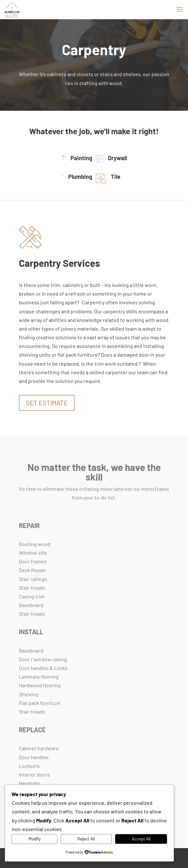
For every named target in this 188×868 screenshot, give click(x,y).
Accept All (141, 839)
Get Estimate (47, 403)
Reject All (86, 839)
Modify (35, 839)
